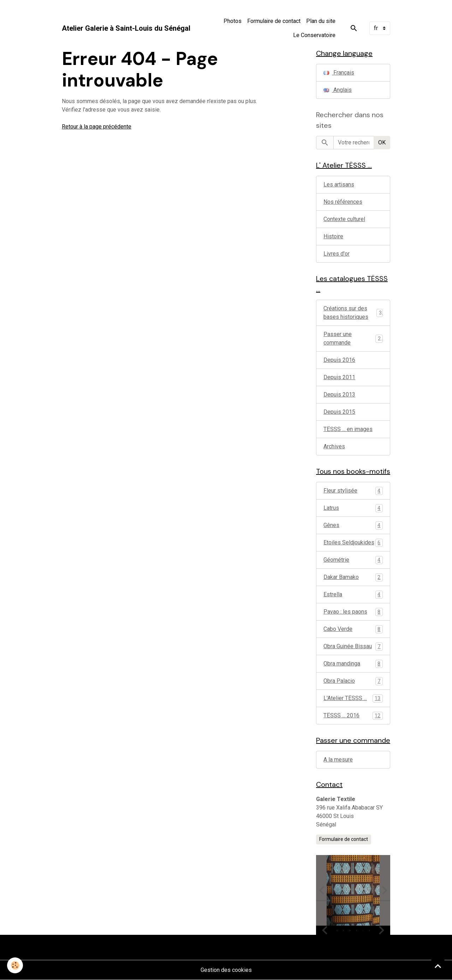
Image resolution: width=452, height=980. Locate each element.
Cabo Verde (353, 629)
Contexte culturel (344, 219)
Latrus (353, 508)
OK (382, 142)
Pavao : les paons (353, 612)
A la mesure (338, 760)
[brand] (126, 28)
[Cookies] (15, 965)
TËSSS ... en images (348, 429)
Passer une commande (338, 338)
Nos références (343, 202)
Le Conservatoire (314, 35)
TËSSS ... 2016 (353, 716)
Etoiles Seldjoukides (353, 543)
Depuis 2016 (339, 360)
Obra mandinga (353, 664)
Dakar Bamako (353, 577)
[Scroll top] (438, 966)
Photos (233, 21)
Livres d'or (337, 254)
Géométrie (353, 560)
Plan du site (321, 21)
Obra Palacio (353, 681)
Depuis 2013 (339, 395)
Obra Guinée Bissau (353, 647)
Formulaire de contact (274, 21)
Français (339, 73)
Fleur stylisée (353, 491)
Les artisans (339, 184)
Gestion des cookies (226, 970)
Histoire (333, 236)
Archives (334, 446)
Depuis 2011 (339, 377)
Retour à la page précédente (97, 127)
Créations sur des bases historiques (346, 313)
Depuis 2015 (339, 412)
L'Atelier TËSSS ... (353, 698)
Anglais (338, 90)
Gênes (353, 525)
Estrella (353, 595)
